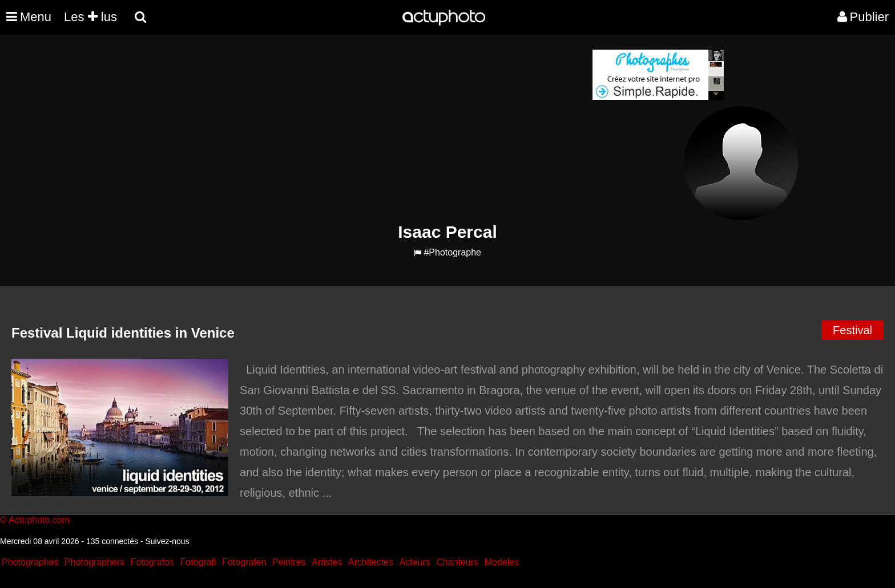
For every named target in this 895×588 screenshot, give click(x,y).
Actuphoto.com (39, 520)
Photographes (30, 562)
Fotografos (152, 562)
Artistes (327, 562)
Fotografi (198, 562)
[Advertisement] (378, 129)
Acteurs (414, 562)
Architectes (371, 562)
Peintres (289, 562)
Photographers (94, 562)
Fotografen (244, 562)
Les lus (90, 17)
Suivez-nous (167, 541)
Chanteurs (457, 562)
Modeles (501, 562)
